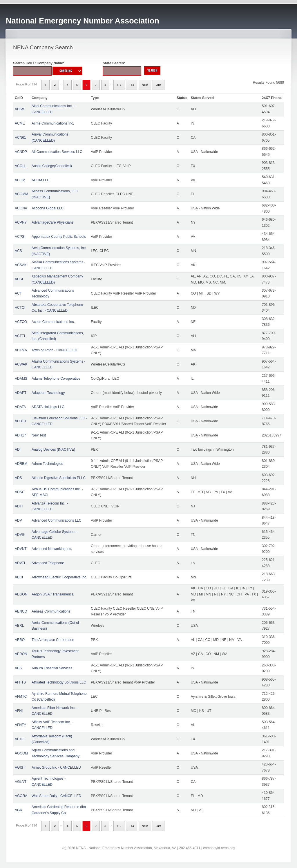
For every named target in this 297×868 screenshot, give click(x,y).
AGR (19, 810)
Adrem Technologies (47, 464)
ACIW (19, 109)
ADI (18, 449)
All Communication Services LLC (57, 152)
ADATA (20, 407)
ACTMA (21, 350)
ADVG (20, 535)
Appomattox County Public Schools (59, 237)
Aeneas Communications (51, 611)
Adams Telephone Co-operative (56, 379)
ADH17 (20, 435)
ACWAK (21, 364)
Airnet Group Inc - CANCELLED (56, 768)
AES (18, 668)
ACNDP (21, 152)
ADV (18, 520)
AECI (19, 577)
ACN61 (20, 138)
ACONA (21, 208)
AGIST (20, 768)
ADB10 (20, 421)
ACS (18, 251)
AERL (19, 626)
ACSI (19, 279)
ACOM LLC (40, 180)
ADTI (19, 506)
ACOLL (20, 166)
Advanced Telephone (48, 563)
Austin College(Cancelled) (52, 166)
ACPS (20, 237)
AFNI (19, 711)
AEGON (21, 594)
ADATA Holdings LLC (48, 407)
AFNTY (20, 725)
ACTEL (20, 336)
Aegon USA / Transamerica (53, 594)
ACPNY (21, 222)
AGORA (21, 796)
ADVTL (20, 563)
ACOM (20, 180)
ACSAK (21, 265)
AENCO (21, 611)
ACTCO (21, 322)
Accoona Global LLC (48, 208)
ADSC (20, 492)
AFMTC (21, 697)
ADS (18, 478)
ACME (20, 123)
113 (119, 85)
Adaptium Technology (48, 393)
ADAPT (21, 393)
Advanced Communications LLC (56, 520)
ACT (18, 293)
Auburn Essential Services (52, 668)
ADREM (21, 464)
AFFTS (20, 682)
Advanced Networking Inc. (52, 549)
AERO (20, 640)
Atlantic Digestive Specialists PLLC (59, 478)
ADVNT (21, 549)
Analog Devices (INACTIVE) (53, 449)
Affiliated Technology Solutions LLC (59, 682)
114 (132, 85)
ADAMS (21, 379)
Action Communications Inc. (53, 322)
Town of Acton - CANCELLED (54, 350)
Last (159, 85)
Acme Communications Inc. (53, 123)
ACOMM (21, 194)
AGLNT (21, 782)
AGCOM (21, 753)
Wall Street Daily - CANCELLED (56, 796)
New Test (39, 435)
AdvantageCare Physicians (52, 222)
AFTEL (20, 739)
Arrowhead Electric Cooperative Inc (59, 577)
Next (145, 85)
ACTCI (20, 308)
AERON (21, 654)
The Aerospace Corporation (53, 640)
